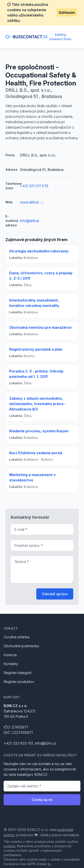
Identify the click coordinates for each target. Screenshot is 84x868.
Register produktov (19, 682)
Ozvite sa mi (42, 800)
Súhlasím (67, 12)
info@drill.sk (30, 221)
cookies (10, 846)
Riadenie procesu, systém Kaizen (39, 431)
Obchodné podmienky (21, 646)
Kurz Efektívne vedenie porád (36, 453)
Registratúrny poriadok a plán (36, 349)
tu (49, 864)
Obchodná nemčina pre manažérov (41, 327)
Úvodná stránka (16, 637)
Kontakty (11, 664)
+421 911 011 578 (34, 186)
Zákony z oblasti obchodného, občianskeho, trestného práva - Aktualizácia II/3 (38, 404)
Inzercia (10, 655)
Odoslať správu (55, 594)
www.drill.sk (32, 202)
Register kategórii (17, 673)
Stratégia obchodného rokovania (39, 251)
